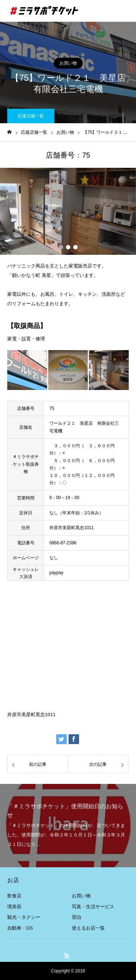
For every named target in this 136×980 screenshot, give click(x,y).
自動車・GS (20, 928)
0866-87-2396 (63, 543)
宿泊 (77, 917)
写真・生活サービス (93, 907)
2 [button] (68, 247)
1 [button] (61, 247)
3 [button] (75, 247)
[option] (68, 211)
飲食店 (14, 896)
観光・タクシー (24, 917)
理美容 (14, 907)
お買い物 (68, 63)
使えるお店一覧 (88, 928)
